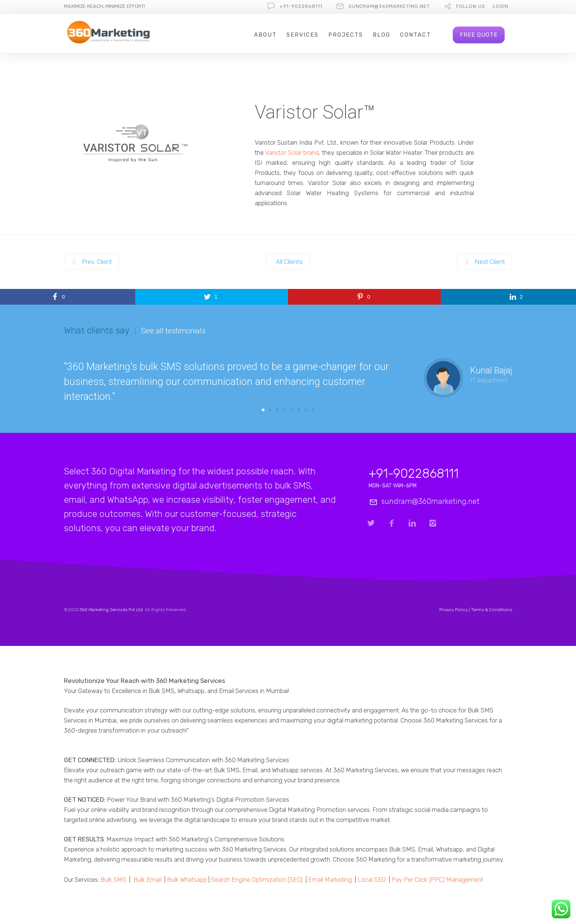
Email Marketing (330, 880)
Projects (346, 35)
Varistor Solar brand (292, 153)
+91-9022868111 (301, 6)
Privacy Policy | (455, 610)
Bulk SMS (113, 880)
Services (303, 35)
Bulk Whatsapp (187, 880)
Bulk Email (147, 880)
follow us (471, 6)
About (265, 35)
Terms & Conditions (492, 610)
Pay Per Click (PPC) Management (437, 880)
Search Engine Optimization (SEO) (257, 880)
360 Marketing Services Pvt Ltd (111, 610)
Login (501, 6)
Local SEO (372, 880)
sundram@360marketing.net (389, 6)
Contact (416, 35)
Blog (382, 35)
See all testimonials (173, 331)
